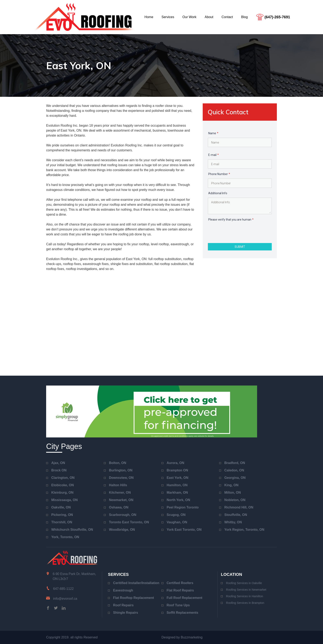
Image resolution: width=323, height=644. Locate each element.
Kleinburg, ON (62, 493)
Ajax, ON (58, 463)
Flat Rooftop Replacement (133, 598)
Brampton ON (177, 470)
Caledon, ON (234, 470)
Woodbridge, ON (122, 530)
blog (245, 17)
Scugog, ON (176, 515)
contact (227, 17)
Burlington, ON (121, 470)
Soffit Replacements (183, 613)
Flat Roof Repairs (180, 590)
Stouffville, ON (236, 515)
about (209, 17)
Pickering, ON (62, 515)
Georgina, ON (235, 478)
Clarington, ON (63, 478)
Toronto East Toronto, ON (129, 522)
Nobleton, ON (235, 500)
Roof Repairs (123, 605)
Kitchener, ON (120, 493)
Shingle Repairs (126, 613)
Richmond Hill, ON (239, 507)
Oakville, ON (61, 507)
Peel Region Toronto (183, 507)
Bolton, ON (118, 463)
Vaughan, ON (177, 522)
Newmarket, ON (121, 500)
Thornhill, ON (62, 522)
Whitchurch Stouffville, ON (72, 530)
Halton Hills (118, 485)
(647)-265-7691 (277, 17)
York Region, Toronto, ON (244, 530)
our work (189, 17)
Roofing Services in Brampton (245, 603)
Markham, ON (177, 493)
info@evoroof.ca (65, 599)
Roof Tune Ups (178, 605)
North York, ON (178, 500)
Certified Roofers (180, 583)
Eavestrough (123, 590)
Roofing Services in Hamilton (245, 596)
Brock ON (59, 470)
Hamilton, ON (177, 485)
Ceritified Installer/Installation (136, 583)
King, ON (231, 485)
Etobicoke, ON (63, 485)
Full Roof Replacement (184, 598)
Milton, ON (233, 493)
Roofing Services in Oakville (244, 583)
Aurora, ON (175, 463)
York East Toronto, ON (184, 530)
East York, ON (177, 478)
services (168, 17)
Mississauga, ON (64, 500)
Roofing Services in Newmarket (246, 590)
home (149, 17)
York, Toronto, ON (65, 537)
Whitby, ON (233, 522)
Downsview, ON (121, 478)
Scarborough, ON (123, 515)
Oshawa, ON (119, 507)
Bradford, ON (235, 463)
